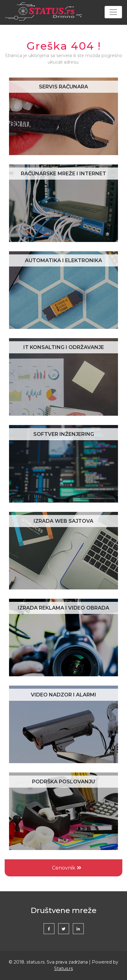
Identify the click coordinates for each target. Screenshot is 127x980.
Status (44, 12)
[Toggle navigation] (113, 12)
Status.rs (63, 969)
